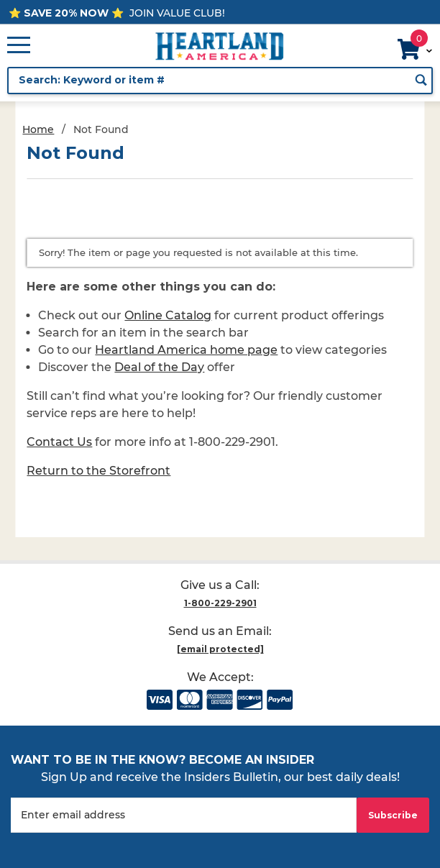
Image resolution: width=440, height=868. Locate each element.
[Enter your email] (184, 815)
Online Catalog (168, 315)
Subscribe (393, 815)
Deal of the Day (159, 367)
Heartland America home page (186, 350)
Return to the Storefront (98, 471)
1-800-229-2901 (220, 603)
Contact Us (59, 442)
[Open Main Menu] (19, 46)
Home (38, 129)
